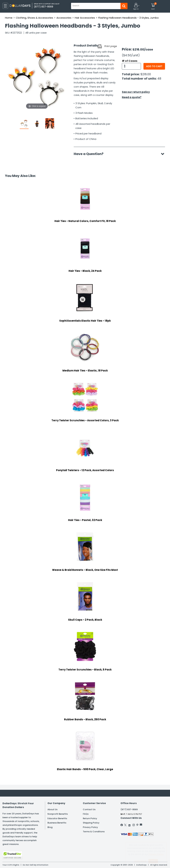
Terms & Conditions (94, 832)
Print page (111, 46)
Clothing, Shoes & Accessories (34, 18)
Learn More (140, 861)
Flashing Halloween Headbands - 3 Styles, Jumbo (128, 18)
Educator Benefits (57, 818)
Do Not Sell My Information (36, 865)
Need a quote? (132, 97)
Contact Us (89, 809)
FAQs (86, 814)
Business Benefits (57, 823)
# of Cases (130, 61)
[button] (136, 7)
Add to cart (154, 66)
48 (159, 78)
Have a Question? (90, 154)
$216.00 (146, 74)
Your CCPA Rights (11, 865)
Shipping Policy (91, 823)
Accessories (64, 18)
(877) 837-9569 (129, 809)
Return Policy (90, 818)
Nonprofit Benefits (58, 814)
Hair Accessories (85, 18)
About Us (52, 809)
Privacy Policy (90, 827)
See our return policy (136, 92)
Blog (50, 827)
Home (9, 18)
